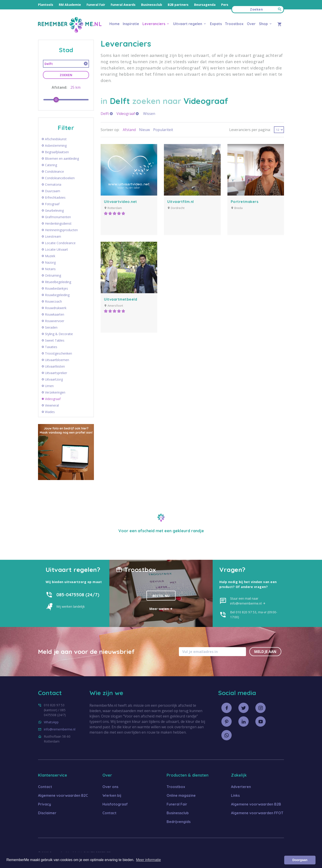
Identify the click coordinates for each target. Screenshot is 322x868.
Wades (50, 412)
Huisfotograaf (115, 804)
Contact (45, 787)
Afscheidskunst (56, 139)
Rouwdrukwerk (56, 308)
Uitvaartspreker (56, 373)
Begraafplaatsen (57, 152)
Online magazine (181, 795)
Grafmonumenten (58, 217)
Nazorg (50, 263)
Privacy (44, 804)
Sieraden (51, 327)
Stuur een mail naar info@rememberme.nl (248, 601)
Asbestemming (56, 146)
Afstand (129, 130)
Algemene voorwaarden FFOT (257, 813)
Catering (51, 165)
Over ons (110, 787)
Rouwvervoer (55, 321)
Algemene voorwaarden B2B (256, 804)
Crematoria (53, 185)
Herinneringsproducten (61, 230)
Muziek (50, 256)
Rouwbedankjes (56, 289)
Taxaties (51, 347)
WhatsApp (51, 722)
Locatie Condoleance (60, 243)
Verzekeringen (55, 392)
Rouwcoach (53, 302)
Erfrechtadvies (55, 198)
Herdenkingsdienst (58, 224)
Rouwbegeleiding (57, 295)
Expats (216, 24)
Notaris (50, 269)
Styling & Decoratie (59, 334)
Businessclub (152, 5)
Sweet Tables (55, 340)
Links (235, 795)
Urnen (49, 386)
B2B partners (178, 5)
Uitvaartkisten (55, 366)
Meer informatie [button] (148, 860)
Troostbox (234, 24)
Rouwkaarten (55, 314)
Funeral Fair (96, 5)
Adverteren (241, 787)
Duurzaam (53, 191)
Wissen (149, 114)
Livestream (53, 237)
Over (251, 24)
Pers (225, 5)
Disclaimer (47, 813)
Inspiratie (131, 24)
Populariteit (163, 130)
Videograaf (53, 399)
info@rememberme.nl (60, 729)
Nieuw (144, 130)
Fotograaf (52, 204)
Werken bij (112, 795)
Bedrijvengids (179, 822)
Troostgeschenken (58, 353)
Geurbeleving (54, 211)
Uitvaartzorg (54, 379)
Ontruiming (53, 276)
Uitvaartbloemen (57, 360)
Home (114, 24)
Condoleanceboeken (60, 178)
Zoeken (66, 75)
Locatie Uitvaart (56, 250)
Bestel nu (161, 596)
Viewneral (52, 405)
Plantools (46, 5)
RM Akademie (70, 5)
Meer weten (161, 609)
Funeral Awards (123, 5)
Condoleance (54, 172)
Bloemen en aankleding (62, 159)
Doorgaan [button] (300, 860)
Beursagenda (205, 5)
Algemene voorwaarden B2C (63, 795)
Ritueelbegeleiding (58, 282)
